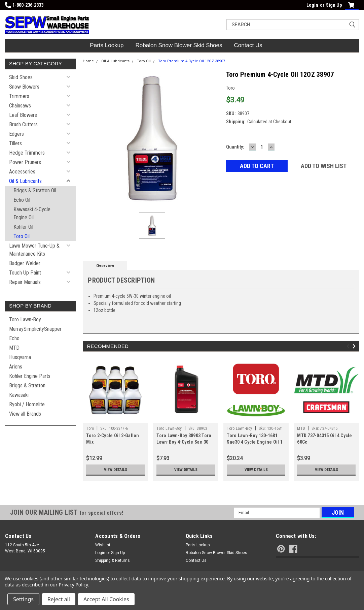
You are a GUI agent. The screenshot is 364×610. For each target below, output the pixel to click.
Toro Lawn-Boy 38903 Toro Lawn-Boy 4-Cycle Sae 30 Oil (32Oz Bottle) (184, 442)
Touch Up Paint (25, 273)
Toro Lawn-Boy (25, 319)
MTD (14, 348)
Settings (23, 599)
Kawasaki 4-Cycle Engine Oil (32, 213)
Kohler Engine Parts (30, 376)
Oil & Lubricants (25, 181)
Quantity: (235, 147)
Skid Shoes (21, 77)
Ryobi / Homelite (27, 404)
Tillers (15, 143)
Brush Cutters (23, 124)
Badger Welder (25, 263)
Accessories (22, 172)
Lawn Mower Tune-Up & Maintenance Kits (34, 250)
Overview (105, 266)
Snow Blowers (24, 87)
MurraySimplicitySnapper (35, 329)
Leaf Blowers (23, 115)
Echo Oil (22, 200)
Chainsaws (20, 106)
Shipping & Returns (113, 560)
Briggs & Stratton (27, 386)
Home (88, 61)
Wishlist (103, 545)
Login (312, 5)
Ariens (16, 367)
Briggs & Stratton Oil (35, 190)
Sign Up (334, 5)
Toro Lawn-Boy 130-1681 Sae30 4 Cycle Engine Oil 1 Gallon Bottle (255, 442)
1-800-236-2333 (24, 5)
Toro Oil (22, 236)
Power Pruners (25, 162)
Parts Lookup (107, 45)
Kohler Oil (23, 227)
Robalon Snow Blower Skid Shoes (179, 45)
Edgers (16, 134)
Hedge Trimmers (27, 153)
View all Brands (25, 414)
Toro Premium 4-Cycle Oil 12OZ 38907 (192, 61)
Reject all (59, 599)
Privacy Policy (74, 585)
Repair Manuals (25, 282)
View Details (115, 470)
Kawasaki (19, 395)
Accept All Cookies (106, 599)
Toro (90, 428)
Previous (349, 346)
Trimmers (19, 96)
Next (355, 346)
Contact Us (248, 45)
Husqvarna (20, 357)
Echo (14, 338)
